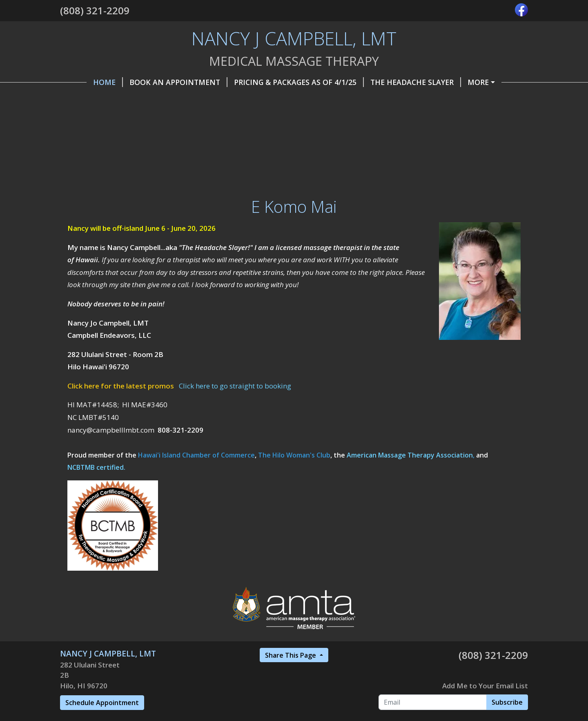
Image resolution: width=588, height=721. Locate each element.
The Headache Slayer (389, 82)
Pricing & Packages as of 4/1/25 (272, 82)
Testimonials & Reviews (117, 134)
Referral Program (107, 117)
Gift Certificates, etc (251, 99)
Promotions (418, 99)
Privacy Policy (335, 117)
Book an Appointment (152, 82)
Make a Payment (477, 82)
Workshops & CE (206, 134)
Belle (167, 117)
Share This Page (291, 707)
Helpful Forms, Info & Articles (133, 99)
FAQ (385, 117)
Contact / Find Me (343, 99)
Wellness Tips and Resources (464, 117)
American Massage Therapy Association (410, 507)
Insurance (213, 117)
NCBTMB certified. (96, 520)
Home (81, 82)
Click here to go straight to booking (235, 438)
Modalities (271, 117)
